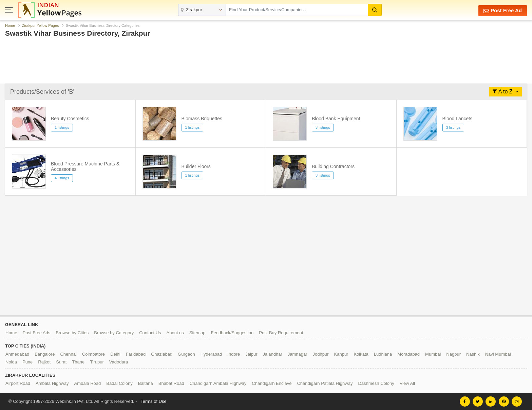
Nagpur (453, 354)
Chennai (68, 354)
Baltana (146, 383)
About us (175, 333)
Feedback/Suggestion (232, 333)
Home (10, 25)
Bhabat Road (171, 383)
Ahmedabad (17, 354)
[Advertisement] (266, 62)
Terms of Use (154, 401)
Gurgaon (186, 354)
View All (407, 383)
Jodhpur (321, 354)
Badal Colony (119, 383)
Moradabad (408, 354)
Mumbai (433, 354)
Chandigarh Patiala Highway (325, 383)
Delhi (115, 354)
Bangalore (45, 354)
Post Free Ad (503, 11)
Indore (234, 354)
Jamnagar (298, 354)
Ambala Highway (52, 383)
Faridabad (136, 354)
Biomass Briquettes (202, 119)
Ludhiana (383, 354)
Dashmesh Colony (376, 383)
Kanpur (341, 354)
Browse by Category (114, 333)
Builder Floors (196, 166)
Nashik (473, 354)
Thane (78, 362)
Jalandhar (273, 354)
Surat (61, 362)
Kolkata (361, 354)
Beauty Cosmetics (70, 119)
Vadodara (119, 362)
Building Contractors (333, 166)
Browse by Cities (72, 333)
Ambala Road (88, 383)
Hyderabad (211, 354)
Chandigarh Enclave (272, 383)
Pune (27, 362)
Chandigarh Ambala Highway (218, 383)
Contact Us (150, 333)
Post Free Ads (37, 333)
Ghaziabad (162, 354)
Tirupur (97, 362)
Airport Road (18, 383)
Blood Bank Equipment (336, 119)
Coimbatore (93, 354)
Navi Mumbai (498, 354)
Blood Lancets (458, 119)
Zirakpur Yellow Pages (41, 25)
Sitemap (197, 333)
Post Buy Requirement (281, 333)
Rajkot (44, 362)
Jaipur (251, 354)
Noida (11, 362)
